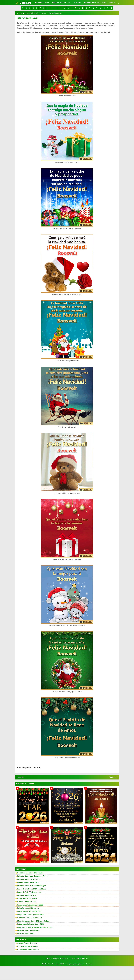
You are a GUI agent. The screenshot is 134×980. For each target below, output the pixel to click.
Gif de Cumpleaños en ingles (28, 950)
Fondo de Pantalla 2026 (61, 3)
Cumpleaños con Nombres (27, 943)
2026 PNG (77, 3)
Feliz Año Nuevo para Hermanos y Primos (33, 876)
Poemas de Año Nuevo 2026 (28, 882)
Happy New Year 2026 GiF (27, 898)
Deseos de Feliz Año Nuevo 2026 (30, 918)
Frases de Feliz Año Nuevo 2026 (29, 892)
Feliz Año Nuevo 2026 (26, 934)
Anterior (21, 777)
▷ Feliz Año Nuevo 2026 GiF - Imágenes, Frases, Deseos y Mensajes (70, 964)
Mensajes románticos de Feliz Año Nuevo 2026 (35, 927)
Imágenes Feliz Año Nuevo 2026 (29, 911)
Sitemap (85, 958)
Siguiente (112, 777)
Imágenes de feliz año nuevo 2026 (30, 905)
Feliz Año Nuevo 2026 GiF (27, 895)
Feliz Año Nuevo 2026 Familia (28, 930)
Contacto (65, 958)
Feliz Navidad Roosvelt (27, 18)
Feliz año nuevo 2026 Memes (28, 908)
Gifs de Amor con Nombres (27, 946)
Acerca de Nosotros (52, 958)
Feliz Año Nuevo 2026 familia (95, 3)
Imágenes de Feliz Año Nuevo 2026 (31, 924)
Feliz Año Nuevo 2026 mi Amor (29, 879)
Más (112, 3)
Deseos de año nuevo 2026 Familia (30, 873)
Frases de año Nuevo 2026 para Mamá (32, 889)
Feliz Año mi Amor (42, 3)
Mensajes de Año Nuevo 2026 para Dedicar (33, 921)
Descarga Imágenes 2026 (27, 902)
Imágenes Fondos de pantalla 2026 (30, 914)
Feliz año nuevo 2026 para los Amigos (32, 886)
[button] (23, 8)
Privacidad (75, 958)
